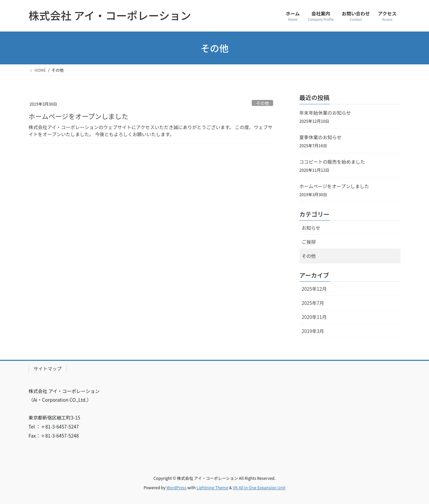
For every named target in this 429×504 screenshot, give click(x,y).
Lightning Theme (212, 487)
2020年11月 (314, 317)
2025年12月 (314, 289)
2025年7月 (313, 303)
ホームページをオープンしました (78, 116)
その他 (262, 103)
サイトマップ (48, 369)
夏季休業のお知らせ (320, 137)
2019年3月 (313, 331)
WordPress (177, 487)
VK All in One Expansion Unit (259, 487)
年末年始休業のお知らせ (325, 113)
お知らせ (311, 228)
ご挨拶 (309, 242)
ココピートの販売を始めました (332, 162)
